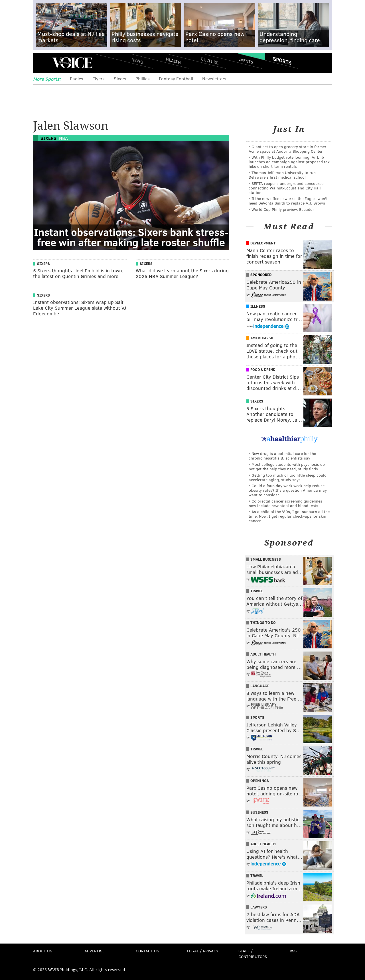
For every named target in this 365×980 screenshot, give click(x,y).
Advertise (95, 951)
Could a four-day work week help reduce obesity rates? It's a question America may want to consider (288, 490)
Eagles (77, 78)
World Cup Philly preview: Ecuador (283, 209)
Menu (42, 63)
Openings (260, 781)
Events (246, 61)
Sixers (120, 78)
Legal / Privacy (203, 951)
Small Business (266, 559)
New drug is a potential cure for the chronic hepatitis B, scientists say (282, 456)
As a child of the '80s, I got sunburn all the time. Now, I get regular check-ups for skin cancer (289, 516)
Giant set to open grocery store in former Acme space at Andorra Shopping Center (288, 149)
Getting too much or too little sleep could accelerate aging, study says (288, 477)
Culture (210, 61)
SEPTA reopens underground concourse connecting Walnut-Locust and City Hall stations (286, 188)
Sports (282, 61)
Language (260, 686)
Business (259, 812)
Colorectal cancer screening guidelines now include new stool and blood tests (285, 503)
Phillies (143, 78)
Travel (257, 591)
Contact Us (147, 951)
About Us (43, 951)
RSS (293, 951)
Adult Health (263, 654)
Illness (258, 306)
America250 (262, 338)
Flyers (99, 78)
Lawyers (259, 907)
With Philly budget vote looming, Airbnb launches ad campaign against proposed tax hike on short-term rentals (289, 162)
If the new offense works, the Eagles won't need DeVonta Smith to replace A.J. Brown (288, 201)
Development (263, 243)
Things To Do (263, 622)
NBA (63, 138)
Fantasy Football (176, 78)
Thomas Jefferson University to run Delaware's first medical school (282, 175)
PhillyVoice (72, 63)
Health (173, 61)
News (137, 61)
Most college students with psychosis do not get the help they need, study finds (287, 466)
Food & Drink (263, 369)
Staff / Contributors (253, 954)
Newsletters (214, 78)
